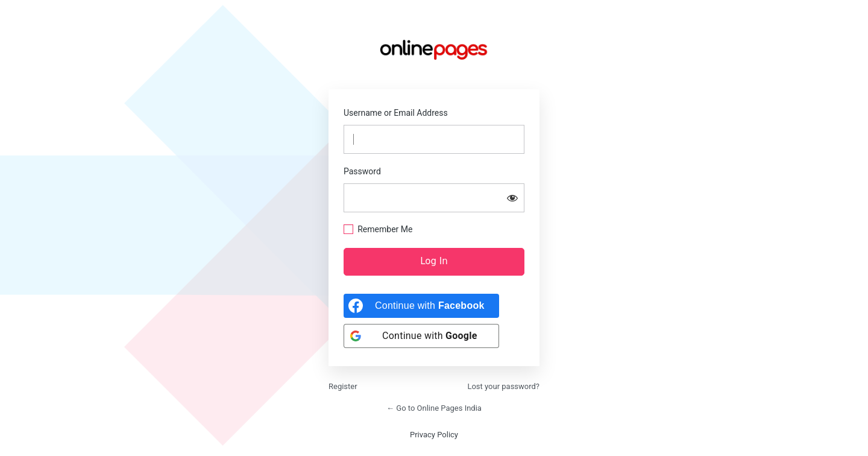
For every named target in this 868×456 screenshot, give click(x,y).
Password (362, 171)
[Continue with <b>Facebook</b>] (421, 306)
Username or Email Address (396, 113)
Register (343, 386)
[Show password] (512, 198)
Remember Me (385, 229)
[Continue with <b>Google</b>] (421, 336)
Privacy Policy (434, 435)
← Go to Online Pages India (434, 408)
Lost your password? (503, 386)
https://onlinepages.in (434, 49)
